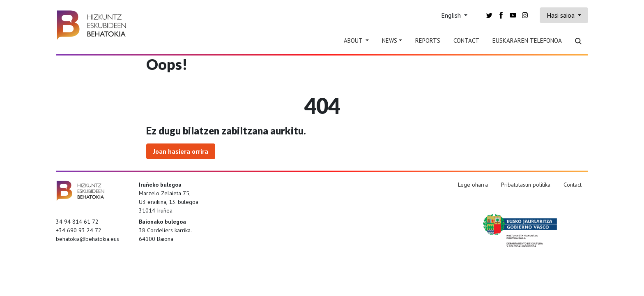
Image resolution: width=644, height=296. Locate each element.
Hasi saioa (561, 15)
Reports (428, 40)
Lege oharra (473, 185)
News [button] (390, 40)
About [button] (354, 40)
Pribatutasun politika (526, 185)
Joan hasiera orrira (181, 151)
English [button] (452, 15)
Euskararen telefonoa (527, 40)
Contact (466, 40)
